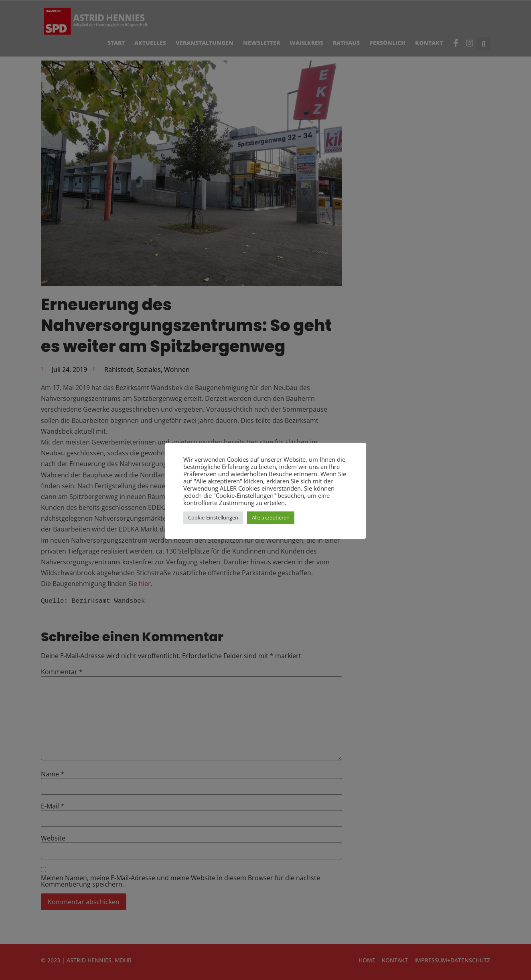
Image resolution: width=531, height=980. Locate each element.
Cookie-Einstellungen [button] (213, 517)
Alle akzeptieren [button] (271, 517)
